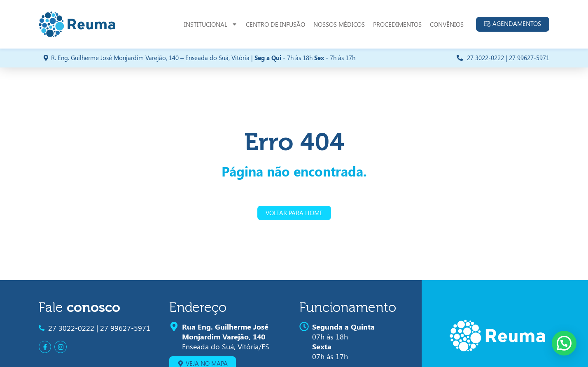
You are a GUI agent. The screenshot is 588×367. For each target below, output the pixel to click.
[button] (564, 343)
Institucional (211, 24)
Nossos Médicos (339, 24)
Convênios (447, 24)
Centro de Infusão (275, 24)
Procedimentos (397, 24)
